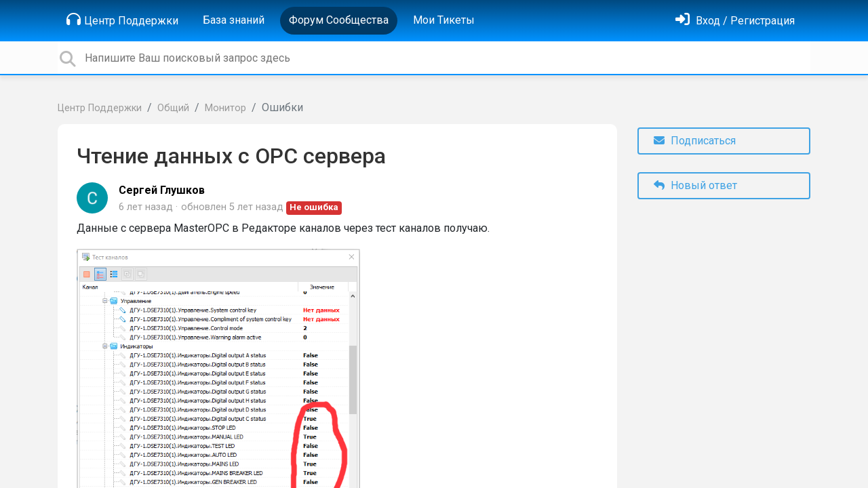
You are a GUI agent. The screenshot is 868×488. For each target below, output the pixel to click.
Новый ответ (695, 185)
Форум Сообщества (339, 20)
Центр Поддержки (122, 20)
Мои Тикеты (444, 20)
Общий (173, 108)
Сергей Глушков (162, 190)
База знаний (234, 20)
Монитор (225, 108)
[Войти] (735, 21)
